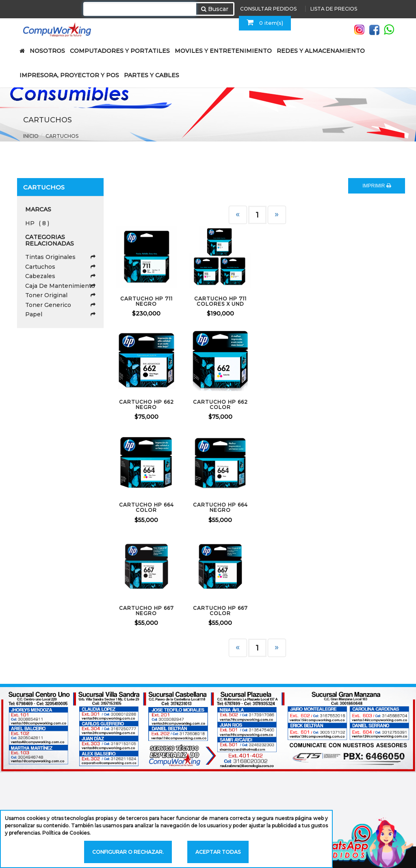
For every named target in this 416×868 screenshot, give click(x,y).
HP (37, 223)
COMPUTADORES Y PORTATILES (120, 51)
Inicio (31, 136)
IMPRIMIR (377, 186)
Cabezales (60, 276)
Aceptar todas (218, 852)
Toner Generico (60, 305)
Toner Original (60, 295)
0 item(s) (265, 22)
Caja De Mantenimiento (60, 286)
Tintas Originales (60, 257)
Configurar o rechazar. (128, 852)
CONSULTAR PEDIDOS (268, 9)
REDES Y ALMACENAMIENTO (321, 51)
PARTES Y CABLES (152, 75)
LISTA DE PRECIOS (334, 9)
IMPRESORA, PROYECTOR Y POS (69, 75)
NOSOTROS (47, 51)
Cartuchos (62, 136)
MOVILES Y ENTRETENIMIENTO (223, 51)
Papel (60, 314)
